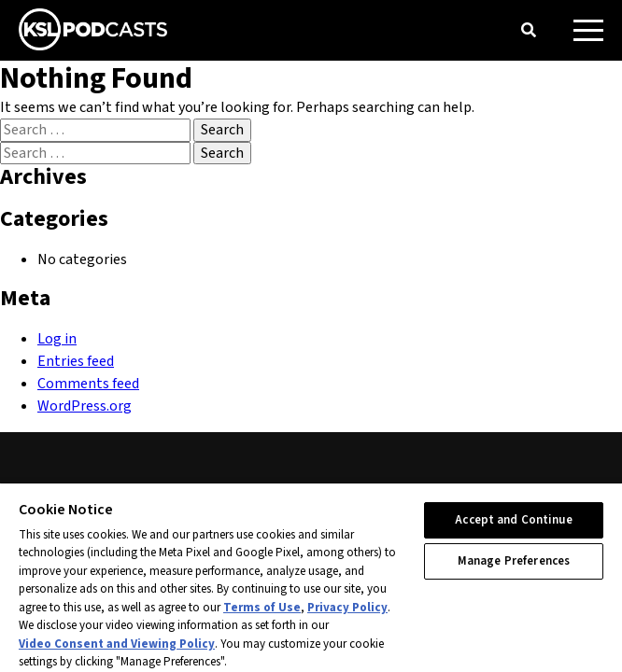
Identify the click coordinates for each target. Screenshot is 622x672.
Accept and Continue (513, 520)
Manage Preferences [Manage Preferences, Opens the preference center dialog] (514, 561)
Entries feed (76, 361)
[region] (311, 577)
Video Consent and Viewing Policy (117, 644)
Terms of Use (262, 608)
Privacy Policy (347, 608)
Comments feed (88, 384)
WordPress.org (85, 406)
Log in (57, 339)
